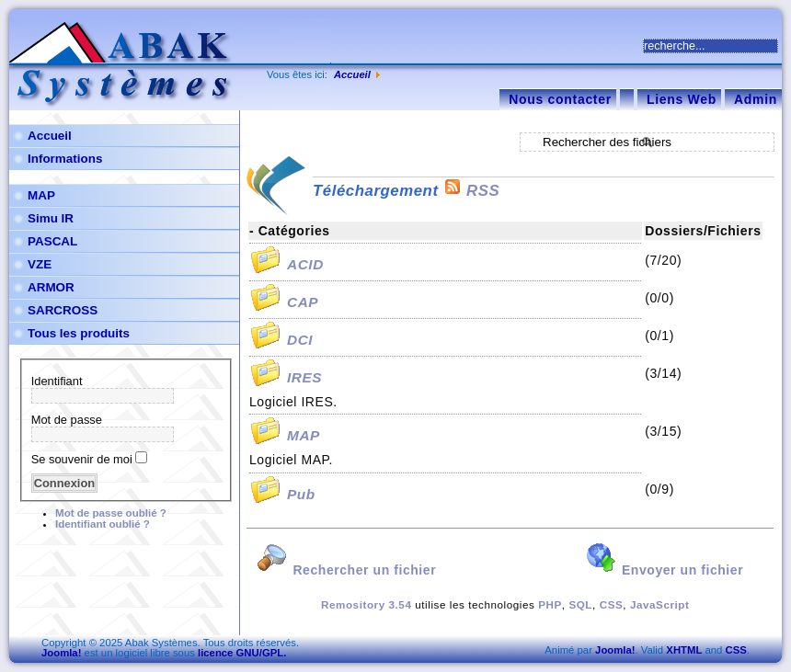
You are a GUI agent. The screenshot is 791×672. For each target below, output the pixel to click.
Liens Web (682, 99)
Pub (301, 494)
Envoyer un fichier (665, 570)
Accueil (352, 74)
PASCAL (52, 241)
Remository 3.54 (366, 604)
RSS (471, 191)
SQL (580, 604)
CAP (303, 302)
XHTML (684, 650)
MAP (41, 195)
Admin (756, 99)
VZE (40, 264)
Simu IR (51, 218)
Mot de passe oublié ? (111, 513)
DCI (300, 340)
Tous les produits (79, 333)
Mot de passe (67, 420)
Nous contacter (560, 99)
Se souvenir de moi (82, 459)
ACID (305, 264)
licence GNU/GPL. (242, 653)
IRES (304, 377)
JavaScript (660, 604)
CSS (612, 604)
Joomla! (61, 653)
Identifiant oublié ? (103, 524)
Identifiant (57, 381)
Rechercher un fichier (346, 570)
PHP (550, 604)
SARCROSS (63, 310)
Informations (65, 159)
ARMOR (51, 287)
